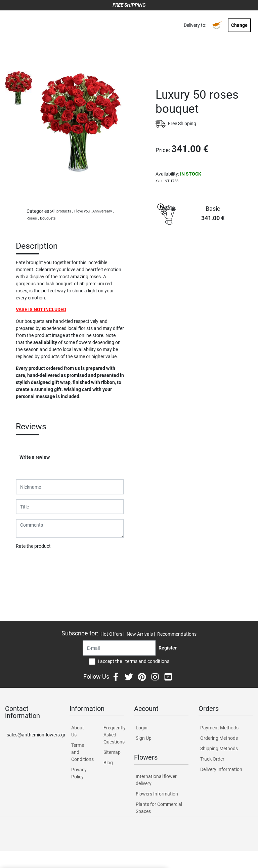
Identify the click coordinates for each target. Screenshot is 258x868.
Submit (27, 564)
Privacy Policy (79, 773)
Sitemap (112, 752)
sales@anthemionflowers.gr (33, 735)
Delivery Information (221, 769)
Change (239, 25)
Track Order (212, 759)
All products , (62, 211)
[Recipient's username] (119, 648)
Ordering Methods (219, 738)
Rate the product (33, 546)
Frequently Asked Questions (114, 735)
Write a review (35, 457)
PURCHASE (204, 252)
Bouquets (48, 218)
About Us (78, 731)
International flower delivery (156, 780)
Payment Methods (219, 728)
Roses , (33, 218)
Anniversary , (103, 211)
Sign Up (144, 738)
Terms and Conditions (81, 752)
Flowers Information (157, 794)
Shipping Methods (219, 749)
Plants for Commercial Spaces (159, 808)
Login (142, 728)
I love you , (83, 211)
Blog (108, 763)
